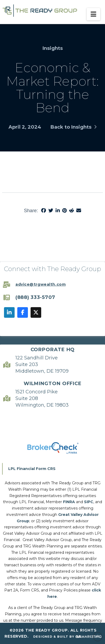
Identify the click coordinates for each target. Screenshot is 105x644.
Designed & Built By (68, 637)
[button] (93, 14)
